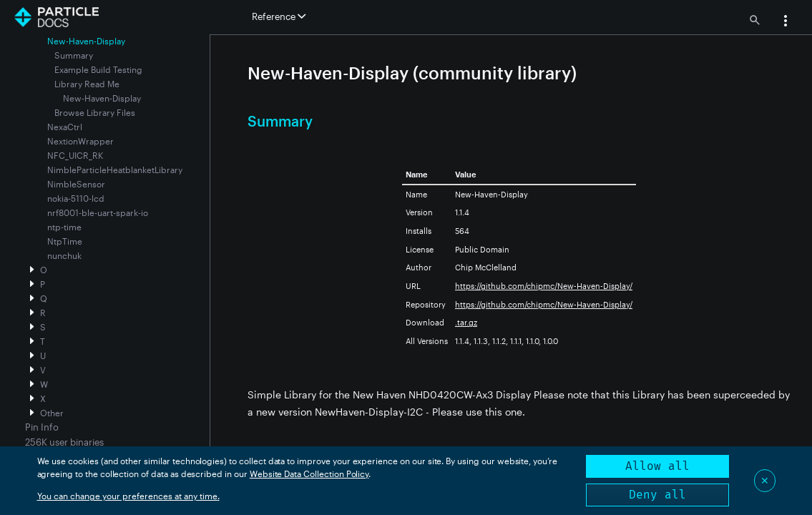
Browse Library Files (95, 112)
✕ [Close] (765, 480)
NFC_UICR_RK (75, 155)
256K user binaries (64, 442)
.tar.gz (466, 322)
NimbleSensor (76, 184)
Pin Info (42, 427)
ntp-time (64, 227)
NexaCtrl (65, 127)
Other (52, 413)
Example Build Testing (98, 69)
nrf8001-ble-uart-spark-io (98, 212)
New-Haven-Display (102, 98)
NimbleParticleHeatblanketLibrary (115, 170)
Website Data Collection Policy (309, 474)
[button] (786, 22)
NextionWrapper (80, 141)
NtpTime (65, 241)
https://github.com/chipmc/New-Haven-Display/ (544, 286)
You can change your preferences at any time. (128, 496)
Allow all (657, 466)
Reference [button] (279, 16)
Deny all (657, 495)
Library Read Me (87, 84)
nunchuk (64, 255)
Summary (74, 55)
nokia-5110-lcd (76, 198)
